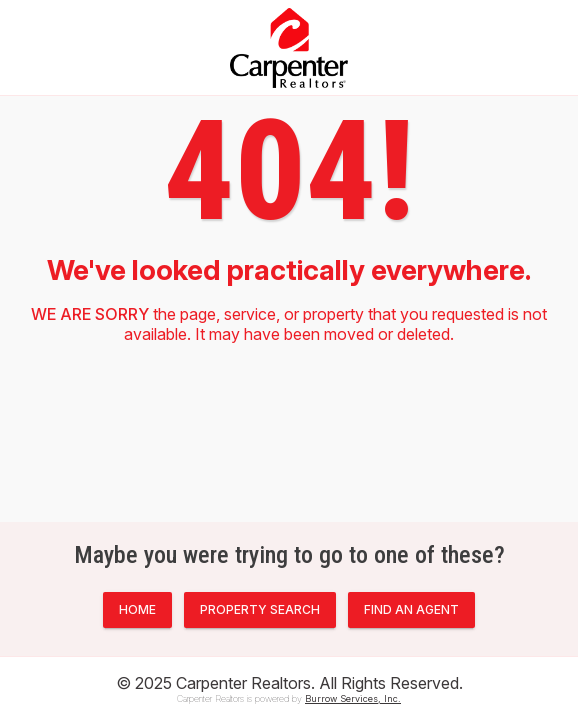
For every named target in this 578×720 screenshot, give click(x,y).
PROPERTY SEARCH (260, 609)
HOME (137, 609)
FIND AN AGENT (411, 609)
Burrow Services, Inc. (353, 698)
